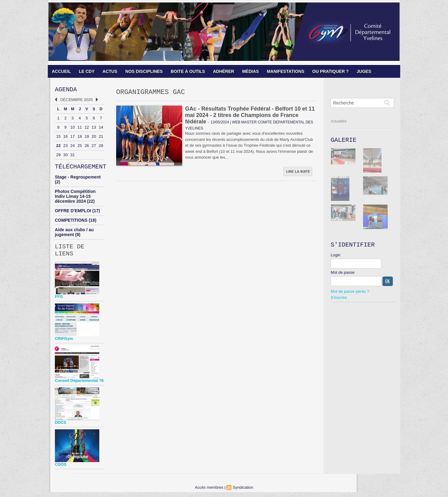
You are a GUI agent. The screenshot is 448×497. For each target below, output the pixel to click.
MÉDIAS (250, 71)
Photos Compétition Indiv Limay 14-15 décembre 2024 (75, 199)
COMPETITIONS (71, 223)
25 (80, 147)
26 (87, 147)
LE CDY (87, 71)
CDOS (61, 469)
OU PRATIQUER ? (330, 71)
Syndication (243, 492)
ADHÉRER (224, 71)
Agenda (66, 90)
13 (94, 128)
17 (73, 138)
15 (58, 138)
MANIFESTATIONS (286, 71)
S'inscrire (339, 300)
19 (87, 138)
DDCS (61, 427)
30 (65, 156)
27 (94, 147)
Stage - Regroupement (78, 179)
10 (73, 128)
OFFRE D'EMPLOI (73, 213)
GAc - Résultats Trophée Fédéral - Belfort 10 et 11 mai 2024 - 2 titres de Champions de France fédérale (250, 117)
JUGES (364, 71)
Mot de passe (343, 275)
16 (65, 138)
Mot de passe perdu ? (350, 294)
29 (58, 156)
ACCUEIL (61, 71)
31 (73, 156)
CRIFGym (64, 343)
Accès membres (209, 492)
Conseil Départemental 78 (79, 385)
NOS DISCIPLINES (144, 71)
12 (87, 128)
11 (80, 128)
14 (101, 128)
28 (101, 147)
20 (94, 138)
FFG (59, 301)
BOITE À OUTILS (188, 71)
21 (101, 138)
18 (80, 138)
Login (336, 257)
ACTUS (110, 71)
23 (65, 147)
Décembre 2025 (76, 101)
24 (73, 147)
